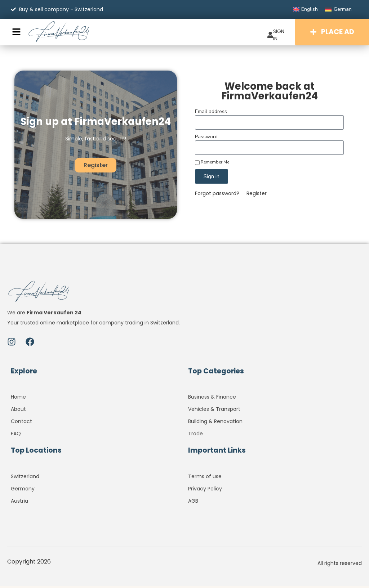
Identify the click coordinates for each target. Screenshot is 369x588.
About (18, 411)
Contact (21, 423)
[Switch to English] (306, 9)
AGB (193, 503)
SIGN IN (273, 35)
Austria (19, 503)
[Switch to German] (338, 9)
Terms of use (205, 478)
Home (18, 399)
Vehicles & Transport (214, 411)
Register (257, 196)
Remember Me (212, 164)
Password (206, 139)
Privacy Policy (205, 490)
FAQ (16, 436)
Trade (195, 436)
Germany (23, 490)
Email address (211, 114)
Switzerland (25, 478)
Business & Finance (212, 399)
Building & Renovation (215, 423)
